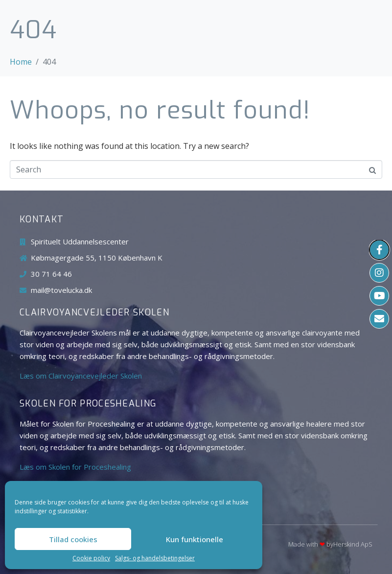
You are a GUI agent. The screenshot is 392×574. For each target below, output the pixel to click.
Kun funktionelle (195, 539)
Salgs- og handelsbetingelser (155, 558)
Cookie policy (91, 558)
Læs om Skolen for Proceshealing (75, 467)
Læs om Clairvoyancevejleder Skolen (81, 376)
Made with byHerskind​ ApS (330, 544)
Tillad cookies (73, 539)
